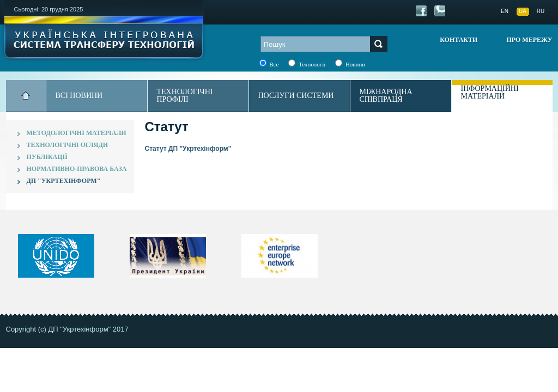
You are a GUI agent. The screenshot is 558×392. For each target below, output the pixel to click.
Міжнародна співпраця (386, 96)
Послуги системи (296, 96)
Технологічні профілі (185, 96)
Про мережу (529, 40)
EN (505, 11)
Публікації (47, 157)
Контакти (459, 40)
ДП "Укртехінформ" (64, 181)
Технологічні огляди (68, 145)
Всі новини (79, 96)
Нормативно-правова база (77, 169)
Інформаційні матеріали (490, 92)
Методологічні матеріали (77, 133)
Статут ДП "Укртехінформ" (188, 149)
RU (541, 11)
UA (523, 11)
